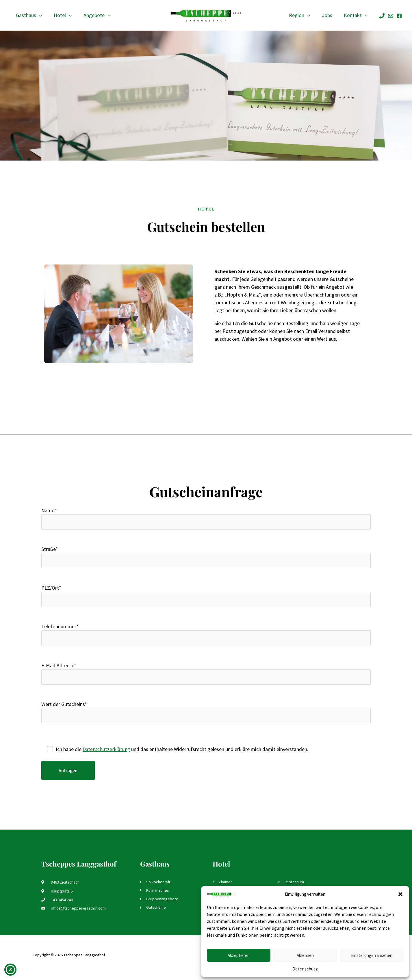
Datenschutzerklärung (107, 754)
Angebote (91, 15)
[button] (400, 894)
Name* (206, 519)
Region (299, 15)
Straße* (206, 558)
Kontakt (353, 15)
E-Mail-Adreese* (206, 677)
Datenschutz (305, 969)
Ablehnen (305, 955)
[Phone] (382, 16)
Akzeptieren (239, 955)
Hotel (58, 15)
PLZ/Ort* (206, 598)
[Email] (391, 16)
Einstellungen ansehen (372, 955)
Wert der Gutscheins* (206, 717)
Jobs (329, 15)
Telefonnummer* (206, 637)
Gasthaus (25, 15)
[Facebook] (399, 16)
